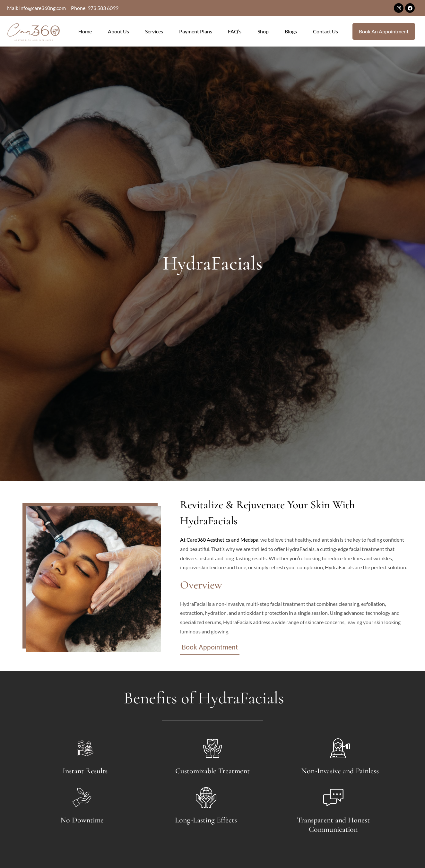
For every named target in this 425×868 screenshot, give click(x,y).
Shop (263, 31)
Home (85, 31)
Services (154, 31)
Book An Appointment (384, 31)
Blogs (291, 31)
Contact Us (325, 31)
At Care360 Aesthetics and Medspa (219, 540)
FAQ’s (235, 31)
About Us (118, 31)
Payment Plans (196, 31)
